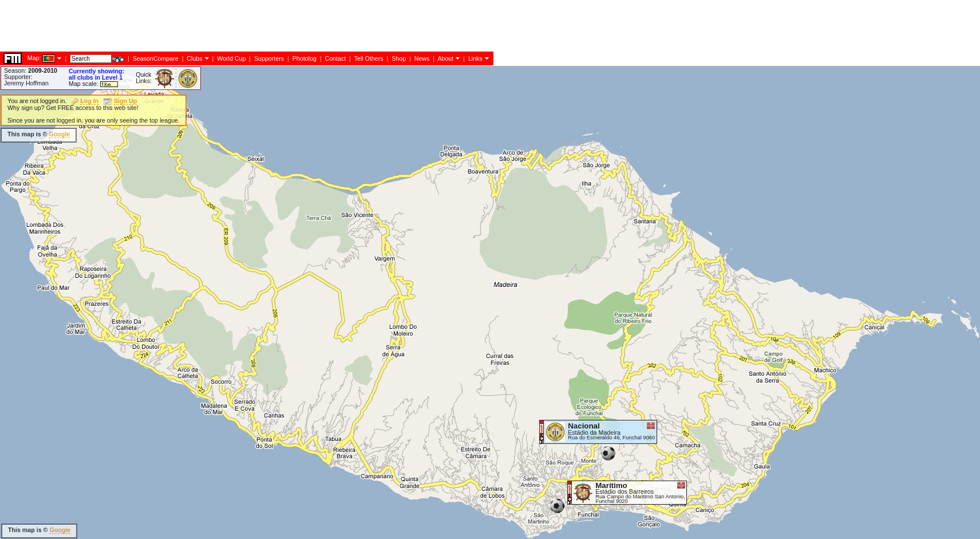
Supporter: (18, 77)
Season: (31, 70)
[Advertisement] (208, 318)
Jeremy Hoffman (26, 83)
